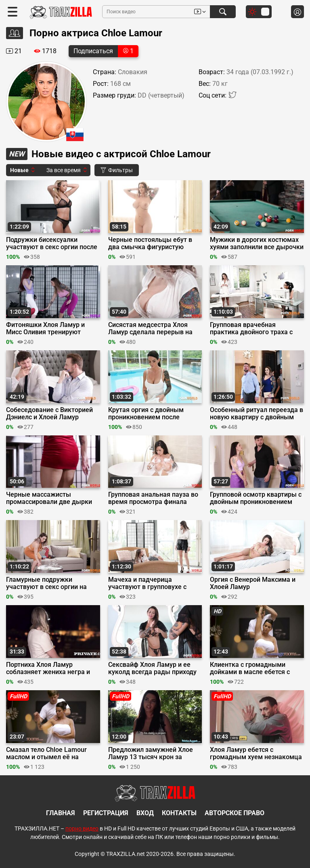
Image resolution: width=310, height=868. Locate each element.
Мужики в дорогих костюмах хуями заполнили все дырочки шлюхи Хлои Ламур (257, 244)
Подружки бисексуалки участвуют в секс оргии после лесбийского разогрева (52, 244)
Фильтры (117, 170)
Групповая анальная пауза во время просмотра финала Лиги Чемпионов (153, 498)
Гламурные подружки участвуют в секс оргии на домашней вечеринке (46, 583)
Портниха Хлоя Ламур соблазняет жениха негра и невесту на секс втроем (48, 668)
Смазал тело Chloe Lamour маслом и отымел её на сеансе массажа (46, 754)
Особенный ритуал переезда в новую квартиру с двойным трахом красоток (257, 414)
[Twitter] (232, 97)
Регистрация (106, 813)
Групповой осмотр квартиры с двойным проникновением (256, 498)
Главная (61, 813)
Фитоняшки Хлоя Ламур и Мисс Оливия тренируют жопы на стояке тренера (45, 329)
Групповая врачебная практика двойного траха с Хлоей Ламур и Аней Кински (253, 329)
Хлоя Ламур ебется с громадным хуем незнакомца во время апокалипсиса (256, 754)
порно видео (82, 828)
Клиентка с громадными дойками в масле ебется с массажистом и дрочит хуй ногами (251, 668)
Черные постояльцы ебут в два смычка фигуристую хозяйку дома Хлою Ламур (150, 244)
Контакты (179, 813)
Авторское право (235, 813)
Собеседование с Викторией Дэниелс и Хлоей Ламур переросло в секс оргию (49, 414)
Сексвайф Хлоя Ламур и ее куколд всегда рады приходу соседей (152, 668)
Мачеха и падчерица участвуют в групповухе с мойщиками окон (147, 583)
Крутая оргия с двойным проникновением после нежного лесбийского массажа (146, 414)
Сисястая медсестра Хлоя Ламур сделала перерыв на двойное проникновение (150, 329)
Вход (145, 813)
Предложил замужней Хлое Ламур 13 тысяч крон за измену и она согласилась (151, 754)
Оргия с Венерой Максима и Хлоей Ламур (253, 583)
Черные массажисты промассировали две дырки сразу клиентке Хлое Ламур (49, 498)
